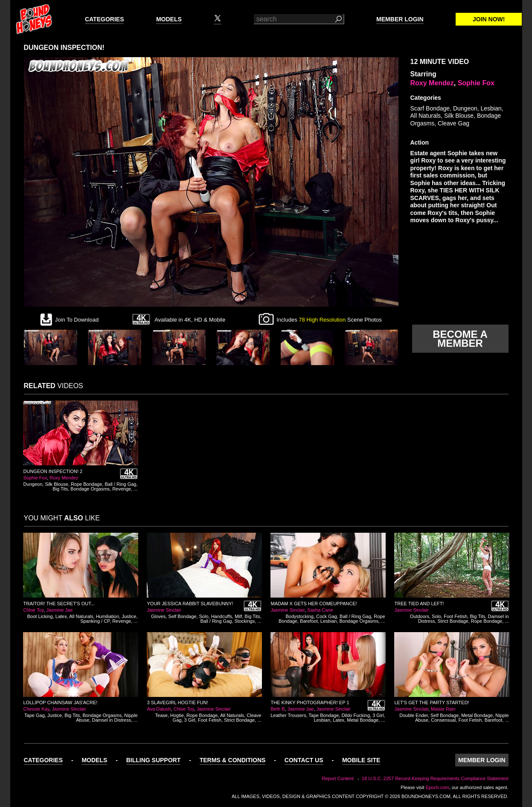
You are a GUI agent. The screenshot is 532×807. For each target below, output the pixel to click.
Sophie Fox (476, 83)
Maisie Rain (443, 709)
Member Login (400, 19)
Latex (61, 616)
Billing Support (154, 760)
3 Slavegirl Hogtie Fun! (178, 702)
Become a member (460, 339)
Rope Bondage (86, 484)
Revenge (122, 489)
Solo (204, 616)
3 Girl (190, 720)
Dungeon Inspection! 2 (53, 471)
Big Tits (60, 489)
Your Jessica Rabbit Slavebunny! (190, 604)
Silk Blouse (459, 116)
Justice (129, 616)
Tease (161, 715)
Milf (238, 616)
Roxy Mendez (432, 83)
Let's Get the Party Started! (432, 702)
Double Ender (414, 715)
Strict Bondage (453, 621)
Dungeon (465, 108)
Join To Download (77, 320)
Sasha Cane (320, 610)
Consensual (443, 720)
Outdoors (420, 616)
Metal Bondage (363, 720)
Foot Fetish (455, 616)
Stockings (245, 621)
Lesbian (491, 108)
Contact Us (304, 760)
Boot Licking (40, 616)
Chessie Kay (36, 709)
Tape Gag (35, 715)
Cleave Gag (454, 123)
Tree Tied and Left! (419, 604)
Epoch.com (438, 787)
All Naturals (426, 116)
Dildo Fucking (356, 715)
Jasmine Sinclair (164, 610)
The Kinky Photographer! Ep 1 (310, 702)
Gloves (158, 616)
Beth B (278, 709)
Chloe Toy (34, 610)
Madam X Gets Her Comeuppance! (314, 604)
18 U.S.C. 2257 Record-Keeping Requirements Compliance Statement (435, 778)
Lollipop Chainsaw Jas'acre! (61, 702)
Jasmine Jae (60, 610)
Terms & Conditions (233, 760)
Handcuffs (222, 616)
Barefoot (309, 621)
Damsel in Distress (112, 720)
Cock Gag (327, 616)
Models (169, 19)
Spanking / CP (95, 621)
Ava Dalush (159, 709)
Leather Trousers (288, 715)
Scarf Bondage (430, 108)
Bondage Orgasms (90, 489)
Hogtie (177, 715)
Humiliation (108, 616)
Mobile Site (361, 760)
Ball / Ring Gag (120, 484)
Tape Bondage (324, 715)
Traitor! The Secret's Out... (59, 604)
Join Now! (489, 19)
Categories (105, 19)
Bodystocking (299, 616)
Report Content (338, 778)
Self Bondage (182, 616)
